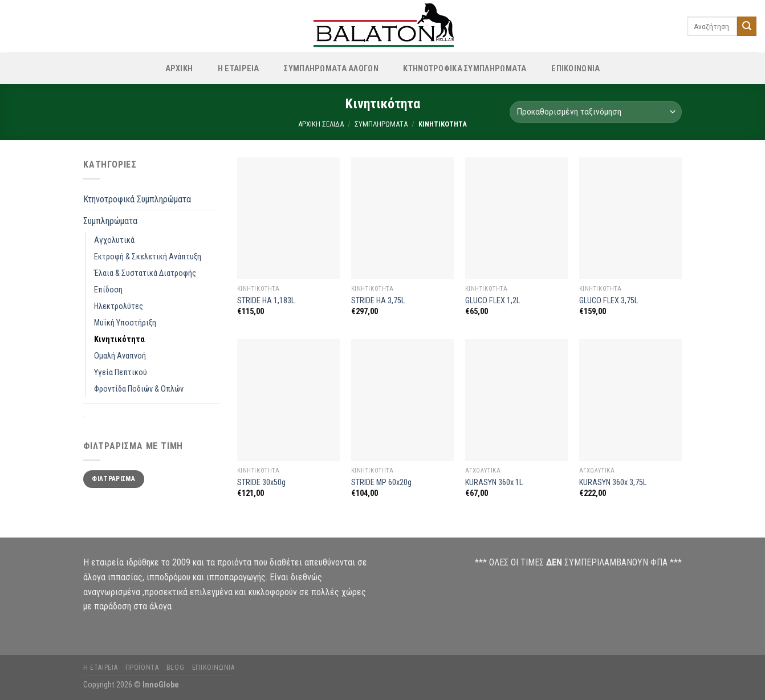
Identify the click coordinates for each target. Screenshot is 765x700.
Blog (175, 668)
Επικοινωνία (213, 668)
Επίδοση (108, 290)
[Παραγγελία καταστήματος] (596, 112)
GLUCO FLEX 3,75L (609, 301)
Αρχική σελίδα (321, 124)
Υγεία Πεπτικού (121, 373)
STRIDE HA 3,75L (378, 301)
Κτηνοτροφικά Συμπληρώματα (465, 69)
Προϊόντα (142, 668)
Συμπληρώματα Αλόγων (331, 69)
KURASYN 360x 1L (494, 483)
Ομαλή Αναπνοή (120, 356)
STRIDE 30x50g (261, 483)
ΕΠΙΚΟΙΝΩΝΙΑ (575, 69)
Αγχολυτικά (114, 240)
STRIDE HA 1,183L (266, 301)
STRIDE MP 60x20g (381, 483)
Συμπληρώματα (381, 124)
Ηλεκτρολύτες (119, 306)
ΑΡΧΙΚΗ (179, 69)
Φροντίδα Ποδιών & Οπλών (139, 389)
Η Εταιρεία (239, 69)
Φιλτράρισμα (113, 479)
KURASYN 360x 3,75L (613, 483)
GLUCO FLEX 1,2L (493, 301)
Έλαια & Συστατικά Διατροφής (145, 273)
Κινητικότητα (119, 339)
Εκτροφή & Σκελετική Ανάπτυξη (148, 257)
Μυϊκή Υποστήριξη (125, 323)
